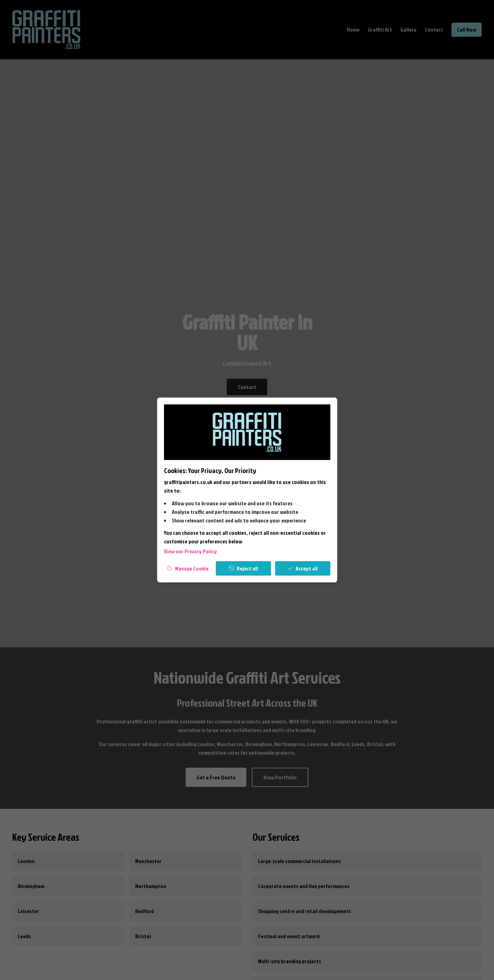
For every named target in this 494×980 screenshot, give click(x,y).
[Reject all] (243, 568)
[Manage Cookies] (188, 568)
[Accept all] (303, 568)
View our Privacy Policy (190, 551)
